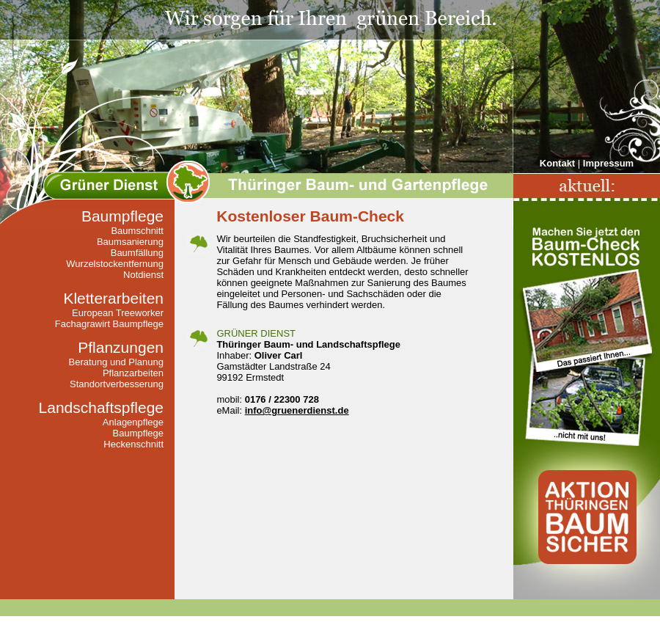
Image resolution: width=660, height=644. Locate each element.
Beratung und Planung (116, 362)
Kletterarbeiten (113, 298)
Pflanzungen (121, 347)
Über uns (323, 624)
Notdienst (143, 275)
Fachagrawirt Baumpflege (109, 324)
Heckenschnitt (133, 444)
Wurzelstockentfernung (115, 264)
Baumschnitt (137, 231)
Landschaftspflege (101, 407)
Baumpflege (122, 216)
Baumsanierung (130, 242)
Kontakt (557, 163)
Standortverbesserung (117, 384)
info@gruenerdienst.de (297, 410)
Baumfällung (137, 253)
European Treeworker (118, 313)
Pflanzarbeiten (133, 373)
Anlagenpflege (133, 422)
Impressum (608, 163)
